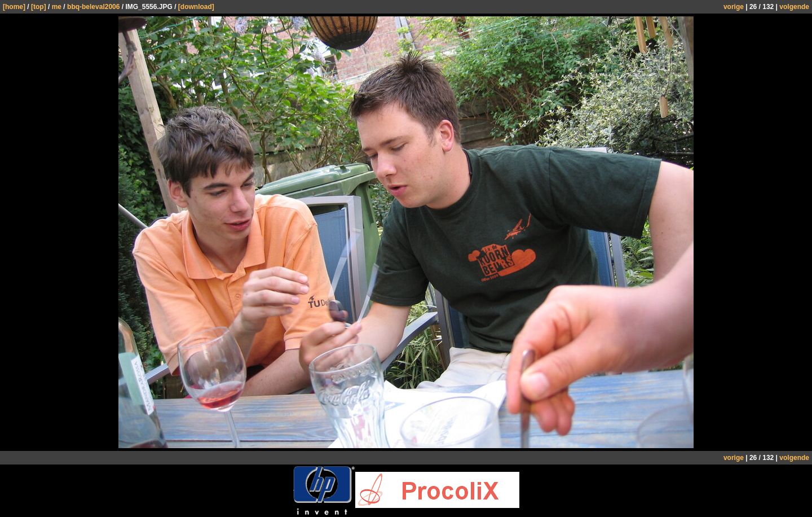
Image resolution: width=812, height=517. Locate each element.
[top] (39, 7)
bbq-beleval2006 (93, 7)
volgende (794, 7)
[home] (14, 7)
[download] (196, 7)
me (57, 7)
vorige (734, 7)
